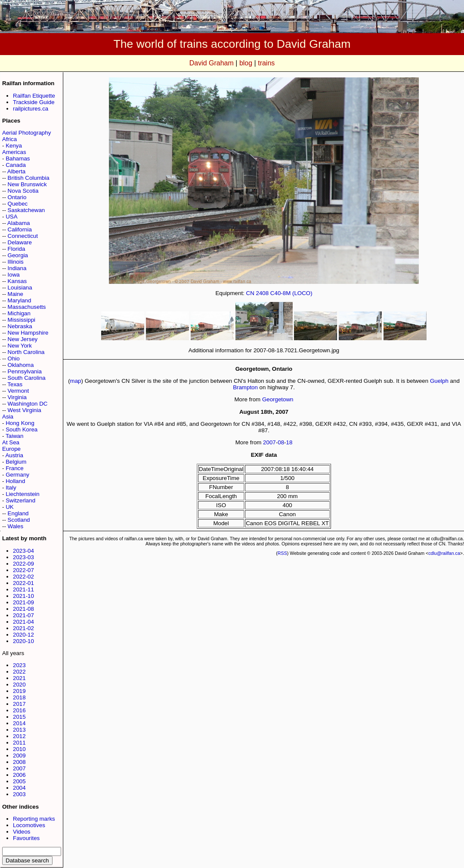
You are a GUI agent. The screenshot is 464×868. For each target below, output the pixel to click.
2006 (19, 775)
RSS (282, 553)
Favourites (26, 838)
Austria (14, 455)
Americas (14, 152)
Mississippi (22, 320)
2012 (19, 736)
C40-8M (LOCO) (291, 293)
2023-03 (23, 557)
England (18, 513)
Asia (8, 417)
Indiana (17, 268)
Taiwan (15, 436)
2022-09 (23, 564)
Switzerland (20, 500)
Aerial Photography (26, 133)
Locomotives (29, 825)
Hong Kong (20, 423)
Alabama (19, 223)
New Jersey (23, 339)
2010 (19, 749)
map (76, 381)
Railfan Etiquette (34, 96)
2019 (19, 691)
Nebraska (20, 326)
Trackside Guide (34, 102)
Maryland (20, 300)
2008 (19, 762)
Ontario (17, 197)
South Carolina (27, 378)
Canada (16, 165)
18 (289, 442)
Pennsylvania (25, 371)
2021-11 (23, 589)
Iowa (14, 275)
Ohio (14, 359)
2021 (19, 678)
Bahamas (18, 159)
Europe (11, 449)
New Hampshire (28, 333)
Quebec (18, 204)
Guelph (439, 381)
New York (20, 346)
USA (11, 217)
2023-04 (23, 551)
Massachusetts (27, 307)
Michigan (19, 313)
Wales (16, 526)
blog (246, 63)
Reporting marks (34, 819)
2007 (19, 768)
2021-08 (23, 609)
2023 (19, 665)
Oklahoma (21, 365)
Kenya (14, 146)
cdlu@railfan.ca (444, 553)
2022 (19, 672)
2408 (262, 293)
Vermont (19, 391)
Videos (22, 832)
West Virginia (25, 410)
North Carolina (26, 352)
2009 (19, 756)
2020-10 (23, 641)
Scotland (19, 520)
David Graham (212, 63)
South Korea (22, 429)
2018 (19, 697)
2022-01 (23, 583)
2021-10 (23, 596)
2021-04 (23, 622)
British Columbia (29, 178)
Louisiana (20, 288)
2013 (19, 730)
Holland (15, 481)
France (14, 468)
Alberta (16, 171)
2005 (19, 781)
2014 (19, 723)
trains (266, 63)
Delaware (20, 242)
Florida (17, 249)
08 (281, 442)
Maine (15, 294)
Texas (15, 384)
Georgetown (278, 399)
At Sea (11, 442)
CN (250, 293)
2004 (19, 788)
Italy (11, 488)
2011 (19, 743)
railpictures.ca (31, 109)
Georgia (18, 255)
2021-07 (23, 615)
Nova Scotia (23, 191)
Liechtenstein (23, 494)
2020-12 (23, 635)
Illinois (16, 262)
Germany (17, 475)
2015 (19, 717)
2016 (19, 710)
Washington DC (28, 404)
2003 (19, 794)
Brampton (245, 387)
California (20, 229)
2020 (19, 685)
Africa (9, 139)
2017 (19, 704)
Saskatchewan (26, 210)
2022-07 (23, 570)
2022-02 (23, 577)
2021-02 (23, 628)
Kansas (17, 281)
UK (10, 507)
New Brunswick (27, 184)
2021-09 (23, 602)
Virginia (17, 397)
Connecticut (23, 236)
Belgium (16, 462)
